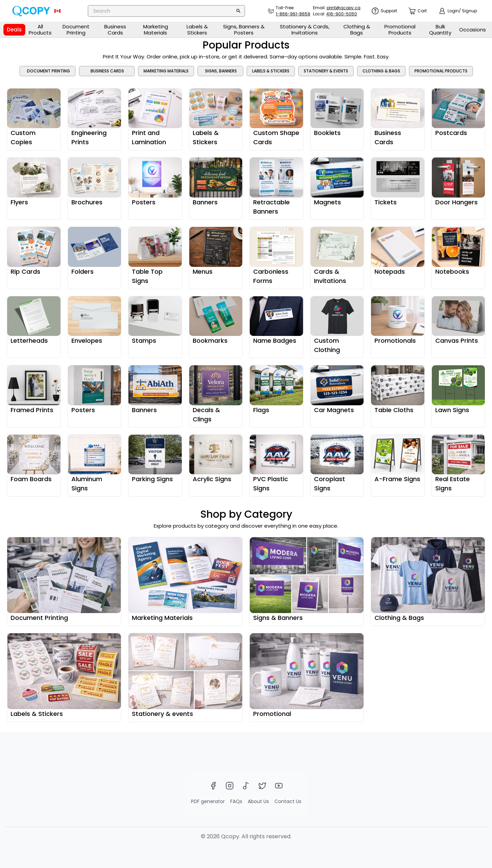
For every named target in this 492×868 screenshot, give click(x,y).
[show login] (458, 11)
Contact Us (288, 801)
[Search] (238, 11)
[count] (418, 11)
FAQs (236, 801)
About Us (258, 801)
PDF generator (208, 801)
